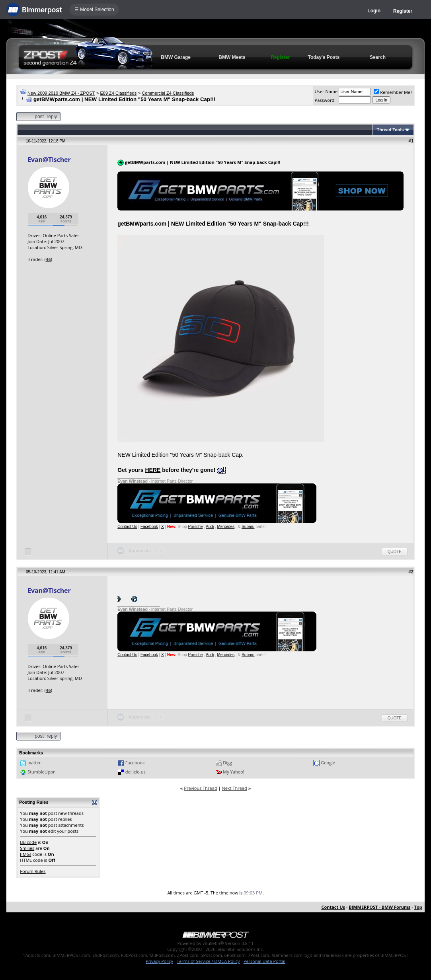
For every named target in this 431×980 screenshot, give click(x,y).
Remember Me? (393, 92)
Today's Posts (324, 57)
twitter (34, 763)
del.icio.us (136, 772)
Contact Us (127, 527)
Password (325, 100)
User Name (326, 91)
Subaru (248, 527)
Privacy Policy (159, 961)
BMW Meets (232, 57)
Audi (210, 527)
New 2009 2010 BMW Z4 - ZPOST (61, 93)
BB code (28, 842)
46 (48, 259)
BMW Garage (176, 57)
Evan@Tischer (49, 160)
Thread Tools (390, 130)
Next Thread (234, 788)
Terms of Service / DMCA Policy (208, 961)
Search (378, 57)
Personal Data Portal (264, 961)
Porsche (196, 527)
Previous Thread (200, 788)
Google (328, 763)
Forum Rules (33, 871)
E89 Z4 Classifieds (118, 93)
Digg (227, 763)
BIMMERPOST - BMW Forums (379, 907)
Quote (395, 552)
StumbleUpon (42, 772)
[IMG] (25, 854)
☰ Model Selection (94, 10)
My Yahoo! (233, 772)
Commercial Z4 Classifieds (168, 93)
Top (418, 907)
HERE (153, 470)
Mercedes (226, 527)
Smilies (27, 848)
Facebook (149, 527)
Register (403, 11)
